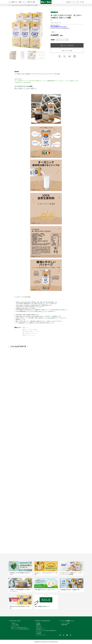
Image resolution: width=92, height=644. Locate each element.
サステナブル (39, 628)
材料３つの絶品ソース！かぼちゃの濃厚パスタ (26, 88)
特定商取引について (41, 629)
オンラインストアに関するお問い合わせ (20, 629)
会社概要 (38, 623)
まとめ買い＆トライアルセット (31, 333)
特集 (23, 331)
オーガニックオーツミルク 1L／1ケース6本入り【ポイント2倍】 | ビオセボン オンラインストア (46, 2)
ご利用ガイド (14, 623)
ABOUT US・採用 (31, 2)
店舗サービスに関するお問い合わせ (19, 628)
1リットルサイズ (32, 335)
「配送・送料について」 (42, 304)
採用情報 (38, 625)
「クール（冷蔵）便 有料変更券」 (50, 318)
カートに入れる (67, 46)
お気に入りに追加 (67, 51)
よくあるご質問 (15, 625)
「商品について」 (41, 311)
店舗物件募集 (64, 625)
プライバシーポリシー (41, 635)
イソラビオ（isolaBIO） (33, 329)
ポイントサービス (15, 626)
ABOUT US (39, 626)
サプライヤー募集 (65, 623)
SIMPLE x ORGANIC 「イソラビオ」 (32, 331)
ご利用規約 (39, 634)
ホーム (10, 5)
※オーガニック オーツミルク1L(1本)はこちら (60, 28)
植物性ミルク (25, 328)
